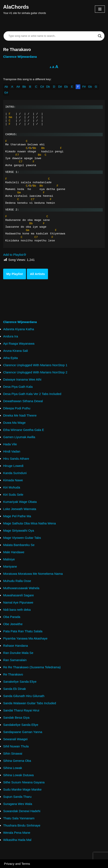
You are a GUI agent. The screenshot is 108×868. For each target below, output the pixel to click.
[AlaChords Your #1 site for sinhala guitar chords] (25, 9)
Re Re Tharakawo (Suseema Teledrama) (32, 667)
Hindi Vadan (12, 451)
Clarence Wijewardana (20, 57)
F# (84, 87)
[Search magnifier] (100, 36)
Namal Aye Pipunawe (18, 602)
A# (18, 87)
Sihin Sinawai (13, 753)
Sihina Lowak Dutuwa (18, 775)
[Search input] (52, 36)
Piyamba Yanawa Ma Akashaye (25, 638)
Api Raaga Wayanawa (19, 343)
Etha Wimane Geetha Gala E (24, 430)
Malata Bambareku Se (19, 545)
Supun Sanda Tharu (17, 797)
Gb (90, 87)
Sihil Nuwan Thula (16, 746)
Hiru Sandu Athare (16, 459)
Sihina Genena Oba (17, 761)
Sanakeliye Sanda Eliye (20, 682)
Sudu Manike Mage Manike (22, 789)
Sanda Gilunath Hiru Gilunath (24, 696)
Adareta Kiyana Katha (19, 329)
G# (6, 93)
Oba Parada (12, 617)
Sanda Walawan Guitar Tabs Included (30, 703)
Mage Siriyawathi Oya (19, 530)
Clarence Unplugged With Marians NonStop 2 (35, 372)
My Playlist (15, 274)
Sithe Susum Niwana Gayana (24, 782)
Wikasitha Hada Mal (17, 840)
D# (60, 87)
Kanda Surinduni (15, 473)
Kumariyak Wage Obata (20, 502)
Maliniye (9, 559)
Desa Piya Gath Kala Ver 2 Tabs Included (32, 394)
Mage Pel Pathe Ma (17, 516)
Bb (24, 87)
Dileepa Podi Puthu (17, 408)
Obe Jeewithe (13, 624)
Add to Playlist (15, 255)
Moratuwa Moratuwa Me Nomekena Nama (33, 574)
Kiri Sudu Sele (13, 495)
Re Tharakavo (13, 674)
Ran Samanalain (15, 660)
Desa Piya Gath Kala (18, 387)
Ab (6, 87)
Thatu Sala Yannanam (19, 818)
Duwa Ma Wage (14, 423)
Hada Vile (10, 444)
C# (42, 87)
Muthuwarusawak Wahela (21, 588)
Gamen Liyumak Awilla (19, 437)
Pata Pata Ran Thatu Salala (23, 631)
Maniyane (10, 566)
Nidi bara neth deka (17, 610)
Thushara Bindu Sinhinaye (22, 825)
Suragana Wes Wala (18, 804)
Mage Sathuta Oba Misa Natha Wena (29, 523)
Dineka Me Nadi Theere (20, 415)
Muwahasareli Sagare (18, 595)
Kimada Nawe (13, 480)
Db (48, 87)
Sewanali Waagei (15, 739)
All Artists (37, 274)
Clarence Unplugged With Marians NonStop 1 (35, 365)
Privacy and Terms (17, 864)
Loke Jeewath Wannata (20, 509)
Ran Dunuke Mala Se (18, 653)
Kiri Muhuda (12, 487)
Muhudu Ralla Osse (17, 581)
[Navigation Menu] (100, 9)
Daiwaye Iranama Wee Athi (22, 379)
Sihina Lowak (13, 768)
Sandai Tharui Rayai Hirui (21, 710)
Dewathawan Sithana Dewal (23, 401)
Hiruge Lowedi (13, 466)
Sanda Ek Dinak (15, 689)
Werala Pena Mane (17, 833)
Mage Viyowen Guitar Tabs (22, 538)
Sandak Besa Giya (16, 717)
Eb (66, 87)
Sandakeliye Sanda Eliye (21, 725)
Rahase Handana (16, 646)
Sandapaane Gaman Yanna (23, 732)
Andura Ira (11, 336)
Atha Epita (10, 358)
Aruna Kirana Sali (16, 351)
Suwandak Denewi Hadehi (22, 811)
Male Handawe (14, 552)
